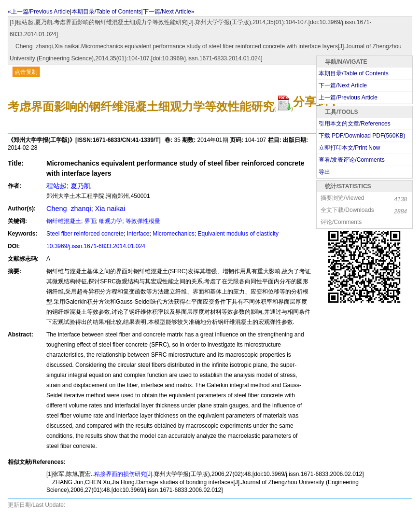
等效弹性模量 (143, 221)
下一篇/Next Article (343, 85)
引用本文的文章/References (355, 124)
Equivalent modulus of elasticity (238, 234)
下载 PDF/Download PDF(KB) (362, 136)
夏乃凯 (81, 186)
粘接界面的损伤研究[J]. (124, 474)
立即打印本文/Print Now (349, 148)
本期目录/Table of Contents (106, 12)
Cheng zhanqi (69, 209)
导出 (324, 172)
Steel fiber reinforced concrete (85, 234)
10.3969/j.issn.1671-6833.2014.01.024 (96, 246)
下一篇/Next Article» (169, 12)
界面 (90, 221)
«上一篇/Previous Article (39, 12)
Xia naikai (110, 209)
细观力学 (111, 221)
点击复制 (26, 72)
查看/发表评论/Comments (352, 160)
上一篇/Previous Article (348, 98)
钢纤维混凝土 (64, 221)
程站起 (56, 186)
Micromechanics (174, 234)
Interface (138, 234)
